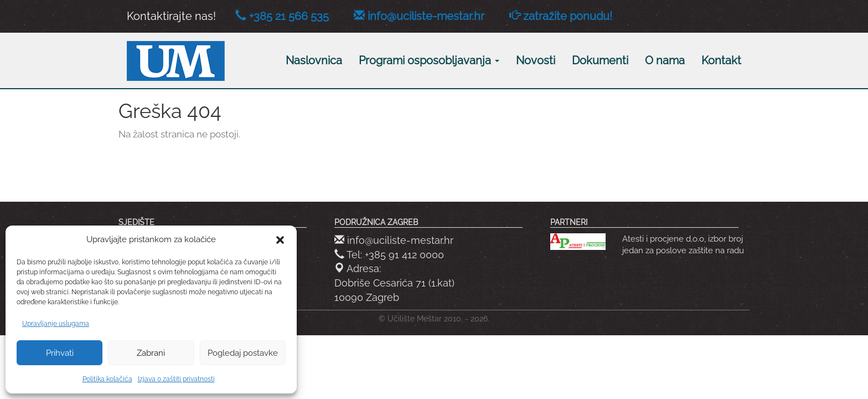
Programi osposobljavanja (429, 60)
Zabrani (151, 353)
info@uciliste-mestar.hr (426, 16)
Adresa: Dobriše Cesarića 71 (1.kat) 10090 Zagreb (394, 283)
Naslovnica (314, 60)
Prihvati (60, 353)
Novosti (536, 60)
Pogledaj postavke (243, 353)
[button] (280, 240)
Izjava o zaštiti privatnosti (176, 379)
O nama (665, 60)
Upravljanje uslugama (56, 324)
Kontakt (721, 60)
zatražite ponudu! (568, 16)
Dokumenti (600, 60)
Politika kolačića (107, 379)
